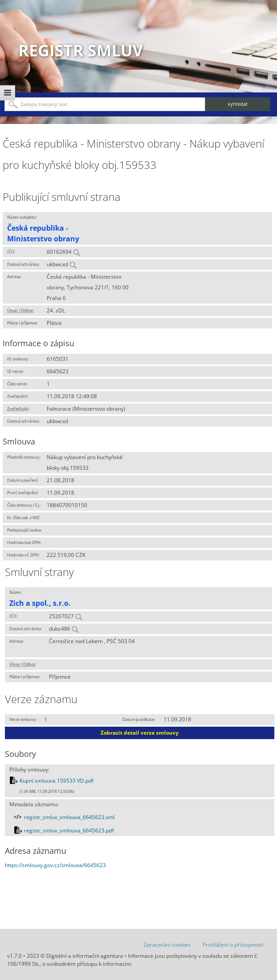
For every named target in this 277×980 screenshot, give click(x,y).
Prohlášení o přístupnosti (233, 945)
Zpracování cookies (167, 945)
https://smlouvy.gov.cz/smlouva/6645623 (55, 865)
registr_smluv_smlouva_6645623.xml (69, 817)
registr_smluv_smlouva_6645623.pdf (69, 830)
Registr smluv (80, 50)
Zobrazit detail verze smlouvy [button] (140, 733)
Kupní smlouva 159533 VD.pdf (56, 781)
